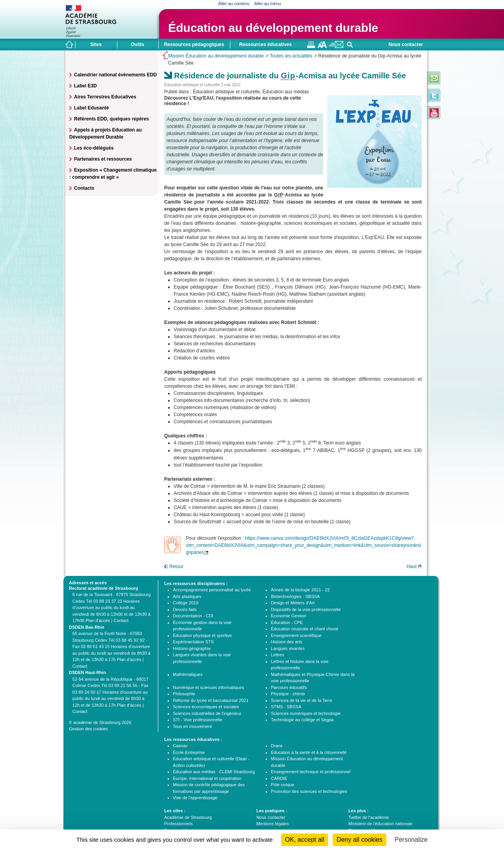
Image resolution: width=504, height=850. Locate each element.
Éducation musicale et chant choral (305, 629)
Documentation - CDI (193, 616)
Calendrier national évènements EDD (115, 75)
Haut (412, 567)
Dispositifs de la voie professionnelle (306, 609)
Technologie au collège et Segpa (302, 720)
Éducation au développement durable (273, 28)
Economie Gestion (289, 616)
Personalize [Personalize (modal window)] (411, 840)
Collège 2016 (186, 603)
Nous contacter (406, 44)
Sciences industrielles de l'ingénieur (207, 713)
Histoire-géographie (192, 648)
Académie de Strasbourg (188, 817)
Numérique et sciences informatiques (208, 687)
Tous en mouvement (192, 726)
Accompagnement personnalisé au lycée (212, 590)
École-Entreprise (189, 752)
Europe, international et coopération (207, 778)
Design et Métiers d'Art (293, 603)
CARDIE (279, 778)
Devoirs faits (185, 609)
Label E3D (85, 86)
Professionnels (178, 824)
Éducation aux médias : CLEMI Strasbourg (214, 772)
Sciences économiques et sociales (206, 707)
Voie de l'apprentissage (195, 798)
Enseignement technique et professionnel (311, 772)
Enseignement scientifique (296, 635)
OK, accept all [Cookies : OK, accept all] (305, 840)
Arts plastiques (187, 596)
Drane (277, 746)
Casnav (180, 746)
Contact (121, 620)
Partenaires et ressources (103, 159)
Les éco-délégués (94, 148)
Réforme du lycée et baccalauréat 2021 (211, 700)
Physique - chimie (288, 694)
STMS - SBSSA (286, 707)
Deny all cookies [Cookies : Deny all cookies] (360, 840)
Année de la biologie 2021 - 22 (300, 590)
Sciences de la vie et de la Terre (302, 700)
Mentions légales (273, 824)
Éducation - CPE (287, 622)
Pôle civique (283, 785)
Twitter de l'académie (369, 817)
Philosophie (184, 694)
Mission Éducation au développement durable (216, 56)
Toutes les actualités (291, 56)
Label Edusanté (92, 108)
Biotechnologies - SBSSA (295, 596)
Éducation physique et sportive (202, 635)
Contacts (84, 188)
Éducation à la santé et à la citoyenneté (309, 752)
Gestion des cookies (88, 729)
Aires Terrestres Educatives (105, 97)
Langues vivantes (288, 648)
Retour (176, 567)
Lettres (278, 655)
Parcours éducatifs (289, 687)
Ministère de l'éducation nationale (381, 824)
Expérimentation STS (193, 642)
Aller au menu (268, 4)
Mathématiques (188, 674)
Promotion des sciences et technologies (309, 791)
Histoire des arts (286, 642)
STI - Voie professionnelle (197, 720)
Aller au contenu (234, 4)
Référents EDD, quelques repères (111, 119)
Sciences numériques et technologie (306, 713)
